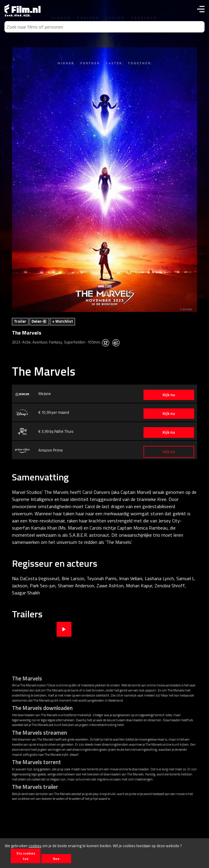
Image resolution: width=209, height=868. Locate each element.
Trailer (20, 321)
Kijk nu (169, 395)
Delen (39, 321)
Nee (56, 859)
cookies (35, 846)
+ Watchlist (63, 321)
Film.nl (23, 9)
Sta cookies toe (26, 856)
